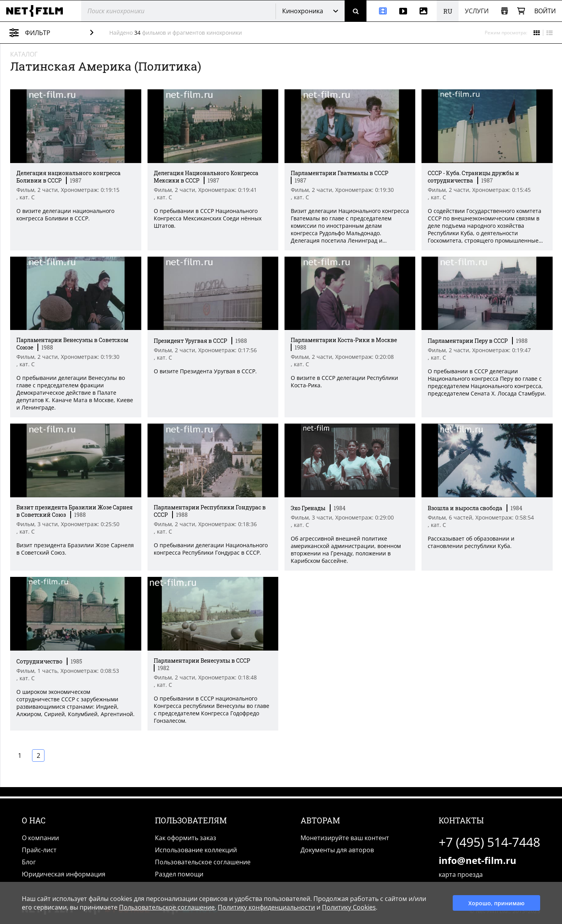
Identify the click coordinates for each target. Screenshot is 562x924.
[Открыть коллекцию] (504, 11)
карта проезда (461, 874)
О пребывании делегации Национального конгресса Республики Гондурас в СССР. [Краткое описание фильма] (210, 549)
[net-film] (37, 11)
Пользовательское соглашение (203, 862)
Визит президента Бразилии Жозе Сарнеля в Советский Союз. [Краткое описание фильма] (74, 549)
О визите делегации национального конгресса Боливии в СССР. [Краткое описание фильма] (65, 215)
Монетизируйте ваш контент (345, 838)
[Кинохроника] (380, 11)
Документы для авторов (337, 850)
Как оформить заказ (186, 838)
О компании (40, 838)
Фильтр (57, 33)
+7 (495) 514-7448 (489, 842)
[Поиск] (356, 11)
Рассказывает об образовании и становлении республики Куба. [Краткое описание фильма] (471, 543)
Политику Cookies (349, 907)
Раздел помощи (179, 874)
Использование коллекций (196, 850)
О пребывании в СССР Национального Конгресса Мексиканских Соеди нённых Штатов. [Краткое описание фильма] (207, 218)
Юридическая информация (64, 874)
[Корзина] (521, 11)
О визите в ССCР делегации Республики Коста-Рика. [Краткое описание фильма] (344, 382)
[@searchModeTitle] (175, 11)
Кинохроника (303, 11)
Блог (29, 862)
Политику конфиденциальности (266, 907)
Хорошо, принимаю (496, 903)
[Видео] (403, 11)
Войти (545, 11)
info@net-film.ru (478, 860)
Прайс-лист (39, 850)
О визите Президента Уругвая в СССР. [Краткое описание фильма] (205, 372)
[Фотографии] (425, 11)
